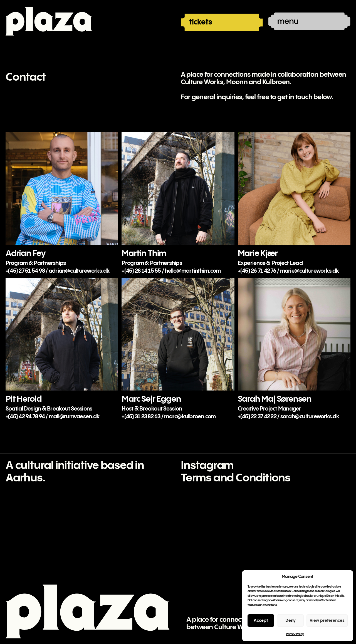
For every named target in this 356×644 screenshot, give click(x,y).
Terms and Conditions (236, 478)
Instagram (207, 466)
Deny (291, 621)
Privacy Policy (295, 634)
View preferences (327, 621)
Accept (261, 621)
